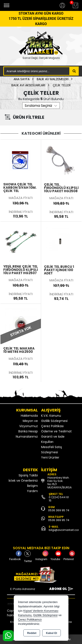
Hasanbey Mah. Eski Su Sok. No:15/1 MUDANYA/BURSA (60, 483)
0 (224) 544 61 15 (59, 499)
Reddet (32, 633)
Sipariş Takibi (28, 475)
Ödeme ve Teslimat (56, 431)
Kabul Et (51, 633)
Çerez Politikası (52, 426)
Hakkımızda (29, 416)
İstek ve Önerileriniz (23, 481)
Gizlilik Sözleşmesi (54, 421)
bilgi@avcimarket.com (65, 530)
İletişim (32, 486)
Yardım (32, 491)
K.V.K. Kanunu (51, 416)
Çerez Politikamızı (30, 619)
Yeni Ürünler (50, 457)
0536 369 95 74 (59, 510)
